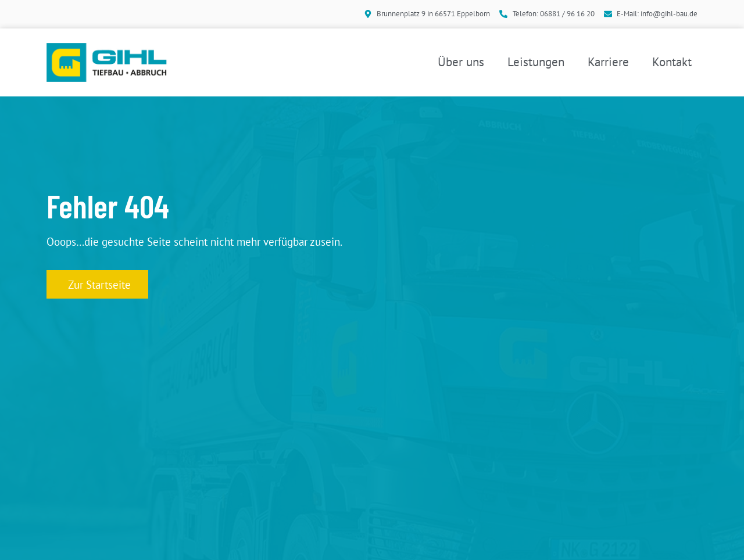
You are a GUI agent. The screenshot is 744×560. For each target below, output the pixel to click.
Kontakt (672, 62)
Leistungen (536, 62)
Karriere (608, 62)
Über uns (461, 62)
